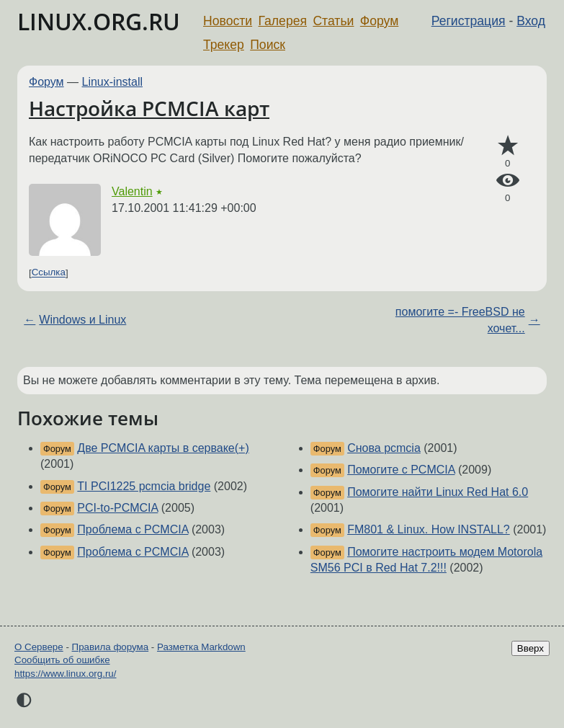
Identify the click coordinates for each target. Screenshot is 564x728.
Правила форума (111, 647)
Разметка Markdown (201, 647)
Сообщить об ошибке (62, 660)
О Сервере (39, 647)
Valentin (132, 191)
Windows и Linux (82, 320)
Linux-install (112, 82)
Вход (531, 21)
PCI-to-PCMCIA (117, 508)
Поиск (268, 45)
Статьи (333, 21)
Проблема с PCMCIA (133, 529)
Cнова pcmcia (384, 448)
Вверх (531, 648)
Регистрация (469, 21)
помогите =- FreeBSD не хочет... (460, 320)
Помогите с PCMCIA (401, 470)
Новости (228, 21)
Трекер (224, 45)
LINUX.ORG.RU (99, 21)
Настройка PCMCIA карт (149, 108)
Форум (379, 21)
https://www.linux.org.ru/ (65, 674)
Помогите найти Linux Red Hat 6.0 (438, 492)
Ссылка (49, 273)
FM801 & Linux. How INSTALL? (429, 529)
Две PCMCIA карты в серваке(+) (163, 448)
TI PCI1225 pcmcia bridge (144, 486)
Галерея (283, 21)
